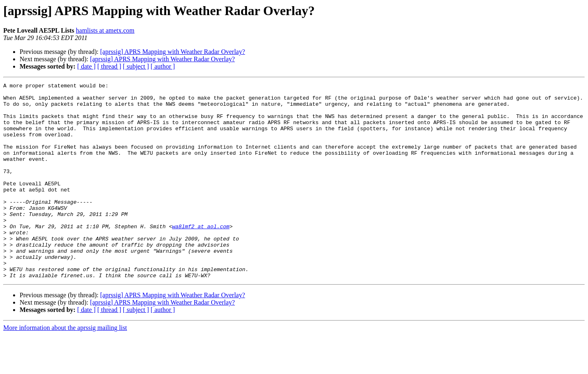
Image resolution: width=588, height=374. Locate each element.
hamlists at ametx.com (105, 30)
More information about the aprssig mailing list (65, 367)
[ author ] (163, 66)
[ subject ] (136, 66)
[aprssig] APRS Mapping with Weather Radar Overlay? (173, 52)
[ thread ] (109, 66)
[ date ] (86, 66)
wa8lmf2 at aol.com (200, 256)
